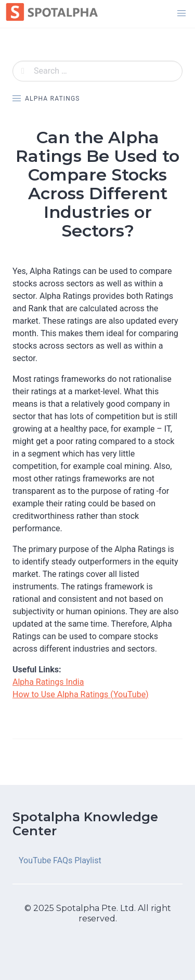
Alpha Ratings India (48, 682)
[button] (181, 13)
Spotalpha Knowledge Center (85, 824)
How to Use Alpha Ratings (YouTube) (81, 694)
